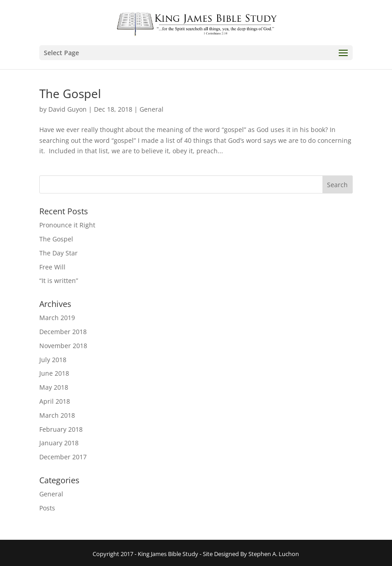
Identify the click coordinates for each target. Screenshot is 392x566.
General (152, 109)
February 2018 (61, 429)
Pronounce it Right (67, 225)
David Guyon (68, 109)
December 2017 (63, 457)
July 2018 (53, 360)
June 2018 (54, 373)
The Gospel (70, 94)
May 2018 (54, 387)
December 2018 (63, 332)
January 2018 (59, 443)
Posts (47, 508)
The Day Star (58, 253)
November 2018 (63, 346)
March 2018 (57, 415)
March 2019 (57, 318)
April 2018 (55, 401)
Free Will (52, 267)
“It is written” (59, 281)
